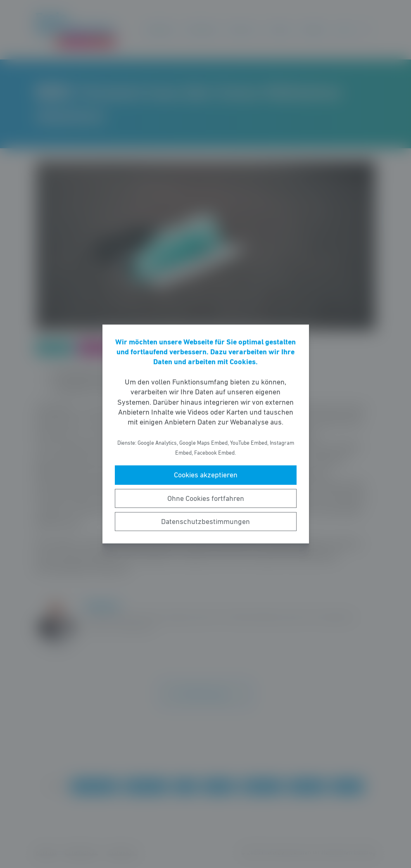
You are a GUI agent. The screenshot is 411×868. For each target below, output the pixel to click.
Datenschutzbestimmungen (205, 522)
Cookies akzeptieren (206, 475)
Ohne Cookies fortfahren (206, 498)
